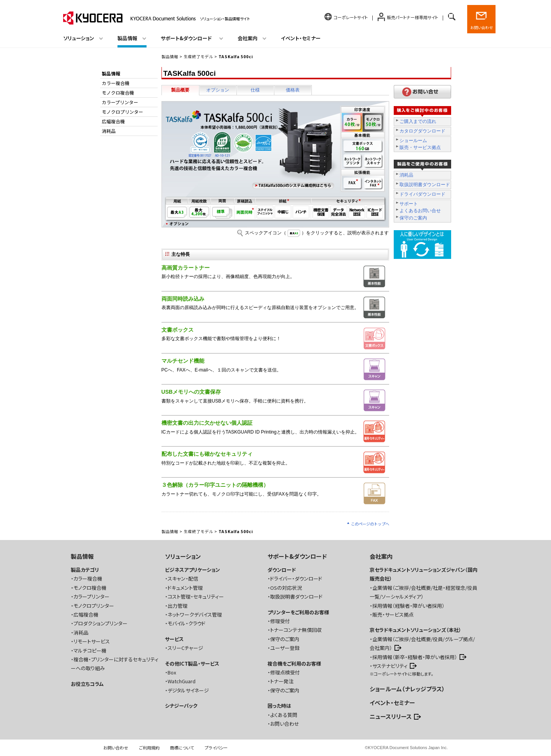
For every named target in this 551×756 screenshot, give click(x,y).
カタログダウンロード (422, 131)
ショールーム (413, 141)
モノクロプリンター (122, 112)
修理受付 (280, 621)
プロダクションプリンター (100, 623)
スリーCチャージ (185, 648)
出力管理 (178, 606)
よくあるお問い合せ (420, 211)
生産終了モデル (198, 56)
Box (172, 672)
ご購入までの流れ (418, 121)
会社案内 (381, 556)
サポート (409, 204)
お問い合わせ (482, 27)
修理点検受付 (285, 672)
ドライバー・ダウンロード (296, 578)
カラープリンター (120, 102)
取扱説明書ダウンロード (425, 185)
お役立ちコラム (87, 684)
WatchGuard (182, 681)
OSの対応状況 (286, 588)
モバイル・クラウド (187, 623)
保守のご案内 (413, 218)
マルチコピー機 (90, 650)
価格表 (293, 90)
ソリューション (183, 556)
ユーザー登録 (285, 648)
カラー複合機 (116, 83)
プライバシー (216, 748)
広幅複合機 (113, 121)
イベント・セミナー (301, 38)
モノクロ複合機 (118, 92)
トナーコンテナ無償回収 (296, 630)
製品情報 (170, 56)
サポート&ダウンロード (297, 556)
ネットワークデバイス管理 (195, 614)
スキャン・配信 (183, 578)
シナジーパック (181, 706)
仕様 (255, 90)
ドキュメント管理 (185, 588)
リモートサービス (92, 641)
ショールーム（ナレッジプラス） (407, 689)
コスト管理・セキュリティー (196, 596)
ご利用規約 (149, 748)
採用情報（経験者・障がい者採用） (408, 606)
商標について (182, 748)
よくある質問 (284, 715)
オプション (218, 90)
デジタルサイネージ (188, 690)
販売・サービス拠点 (420, 147)
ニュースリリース (391, 716)
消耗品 (406, 175)
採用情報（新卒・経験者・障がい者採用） (415, 657)
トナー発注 (282, 681)
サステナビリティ (390, 666)
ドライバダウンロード (422, 194)
